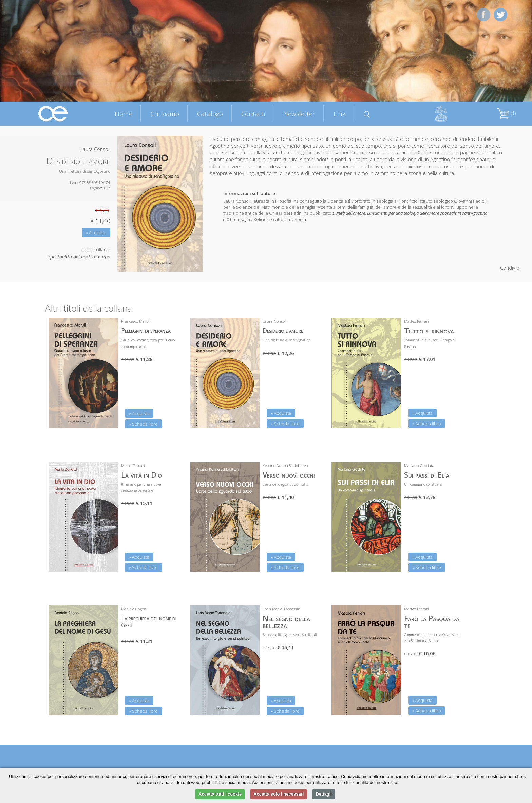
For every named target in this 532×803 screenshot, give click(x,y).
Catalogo (210, 114)
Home (123, 114)
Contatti (253, 114)
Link (340, 114)
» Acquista (96, 232)
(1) (506, 113)
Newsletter (299, 114)
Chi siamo (165, 114)
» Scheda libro (143, 424)
